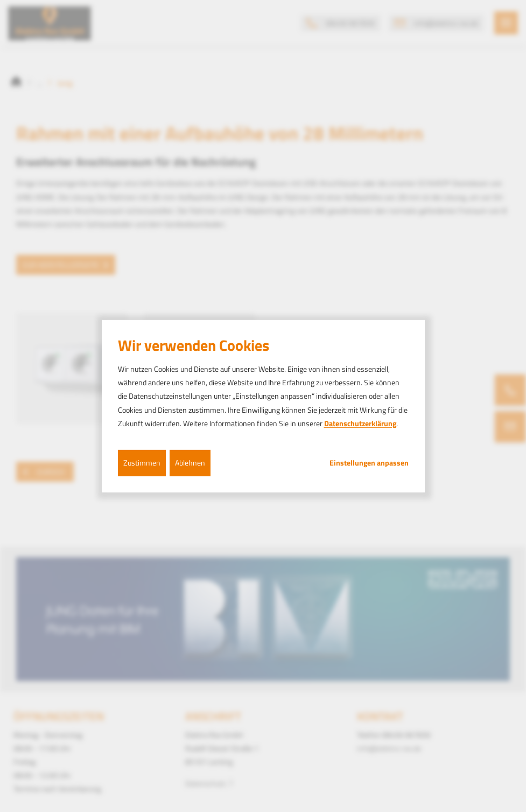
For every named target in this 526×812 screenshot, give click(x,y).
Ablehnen (190, 463)
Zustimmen (142, 463)
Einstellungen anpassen (369, 463)
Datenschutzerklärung (360, 423)
